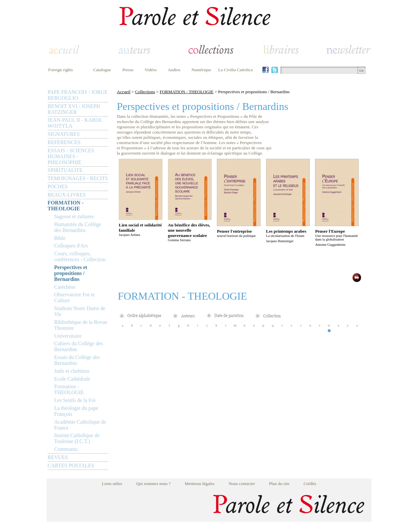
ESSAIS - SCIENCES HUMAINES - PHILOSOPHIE (71, 156)
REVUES (58, 457)
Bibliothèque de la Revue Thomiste (81, 325)
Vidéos (151, 70)
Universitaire (68, 336)
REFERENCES (64, 142)
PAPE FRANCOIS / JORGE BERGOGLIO (78, 95)
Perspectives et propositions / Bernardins (71, 273)
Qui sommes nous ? (153, 484)
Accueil (124, 92)
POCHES (58, 187)
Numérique (201, 70)
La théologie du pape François (76, 411)
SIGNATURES (64, 134)
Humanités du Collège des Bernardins (78, 227)
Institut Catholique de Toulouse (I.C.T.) (77, 438)
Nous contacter (242, 484)
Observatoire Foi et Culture (74, 297)
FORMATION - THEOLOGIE (65, 206)
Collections (145, 92)
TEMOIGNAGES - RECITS (78, 178)
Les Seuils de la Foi (75, 400)
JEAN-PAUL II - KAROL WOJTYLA (75, 123)
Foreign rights (61, 70)
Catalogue (102, 70)
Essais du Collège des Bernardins (77, 360)
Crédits (310, 484)
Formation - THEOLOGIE (69, 389)
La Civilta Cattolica (235, 70)
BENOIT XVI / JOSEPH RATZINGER (74, 109)
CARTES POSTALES (71, 466)
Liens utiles (112, 484)
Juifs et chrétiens (72, 371)
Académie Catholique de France (80, 425)
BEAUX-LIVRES (67, 195)
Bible (60, 238)
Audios (174, 70)
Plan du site (279, 484)
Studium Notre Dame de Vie (80, 311)
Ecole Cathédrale (72, 379)
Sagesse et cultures (74, 216)
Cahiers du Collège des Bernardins (78, 346)
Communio (66, 449)
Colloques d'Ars (71, 246)
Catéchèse (65, 287)
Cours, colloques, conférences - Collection (80, 256)
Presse (128, 70)
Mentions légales (200, 484)
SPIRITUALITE (65, 170)
